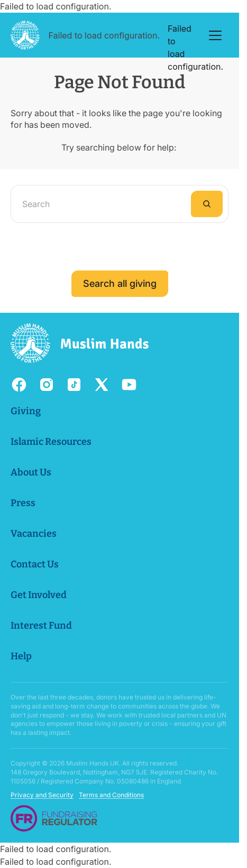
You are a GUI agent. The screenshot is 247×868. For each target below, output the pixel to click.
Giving (26, 411)
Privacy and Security (42, 795)
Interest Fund (41, 626)
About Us (31, 472)
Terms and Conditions (111, 795)
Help (21, 656)
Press (23, 503)
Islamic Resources (51, 442)
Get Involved (39, 595)
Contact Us (35, 564)
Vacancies (34, 534)
